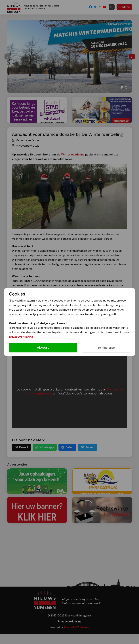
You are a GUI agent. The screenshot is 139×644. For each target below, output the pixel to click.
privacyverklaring (21, 337)
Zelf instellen (106, 348)
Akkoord (43, 348)
